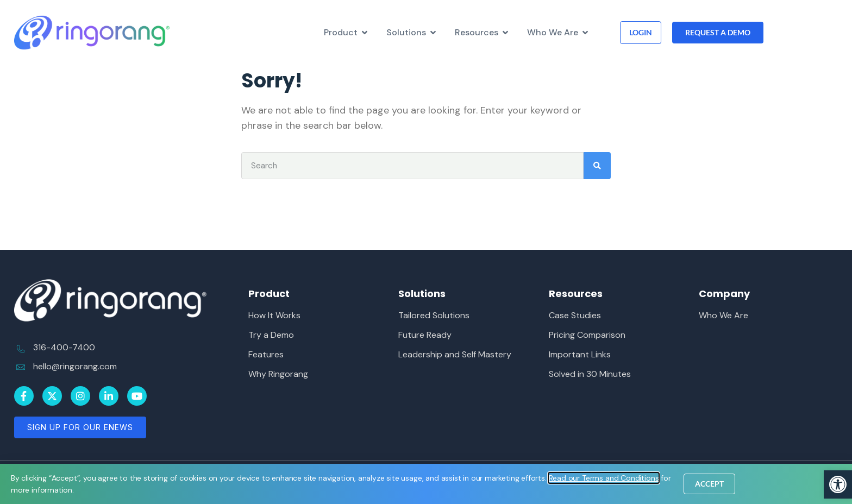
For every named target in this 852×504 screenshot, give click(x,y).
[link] (838, 484)
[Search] (597, 166)
